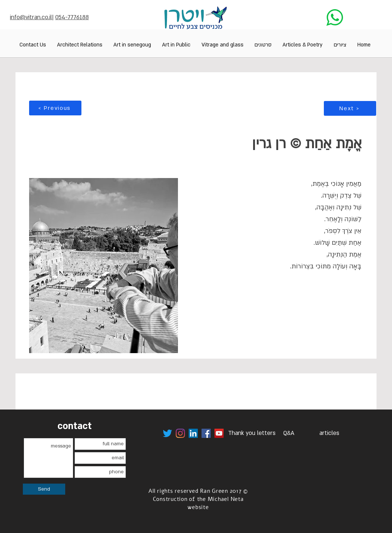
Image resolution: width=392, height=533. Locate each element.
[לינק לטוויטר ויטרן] (167, 433)
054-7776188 (72, 17)
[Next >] (350, 108)
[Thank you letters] (252, 433)
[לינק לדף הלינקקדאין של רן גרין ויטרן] (193, 433)
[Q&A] (289, 433)
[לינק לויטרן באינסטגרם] (180, 433)
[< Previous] (55, 108)
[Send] (44, 489)
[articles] (329, 433)
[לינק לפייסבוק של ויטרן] (206, 433)
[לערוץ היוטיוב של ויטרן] (219, 433)
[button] (340, 45)
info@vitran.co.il (31, 17)
